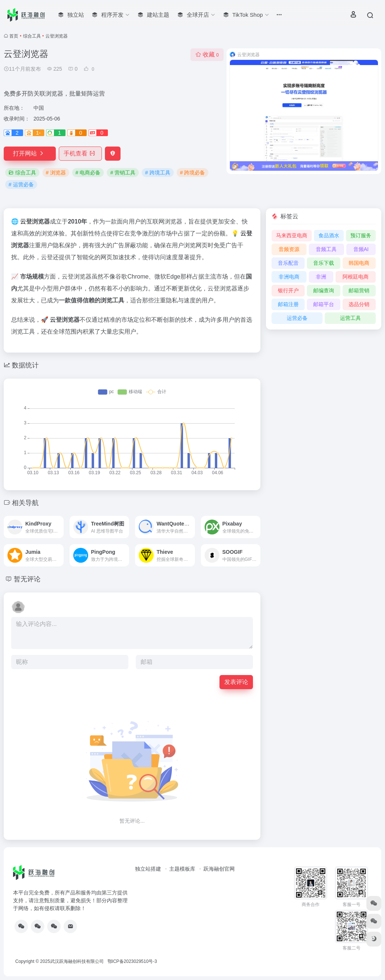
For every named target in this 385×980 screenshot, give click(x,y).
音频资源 (289, 249)
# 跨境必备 (193, 173)
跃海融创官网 (219, 869)
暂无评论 (27, 579)
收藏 (207, 54)
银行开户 (288, 290)
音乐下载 (324, 263)
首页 (14, 36)
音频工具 (326, 249)
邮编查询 (324, 290)
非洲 (321, 277)
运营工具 (350, 318)
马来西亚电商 (292, 235)
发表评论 (236, 682)
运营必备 (297, 318)
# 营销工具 (123, 173)
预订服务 (361, 235)
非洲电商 (289, 277)
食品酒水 (329, 235)
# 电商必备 (88, 173)
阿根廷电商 (356, 277)
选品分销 (359, 304)
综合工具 (32, 36)
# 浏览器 (56, 173)
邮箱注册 (288, 304)
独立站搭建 (148, 869)
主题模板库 (182, 869)
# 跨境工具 (158, 173)
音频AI (361, 249)
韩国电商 (359, 263)
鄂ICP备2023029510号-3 (132, 961)
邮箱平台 (324, 304)
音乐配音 (288, 263)
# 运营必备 (21, 184)
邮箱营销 (359, 290)
